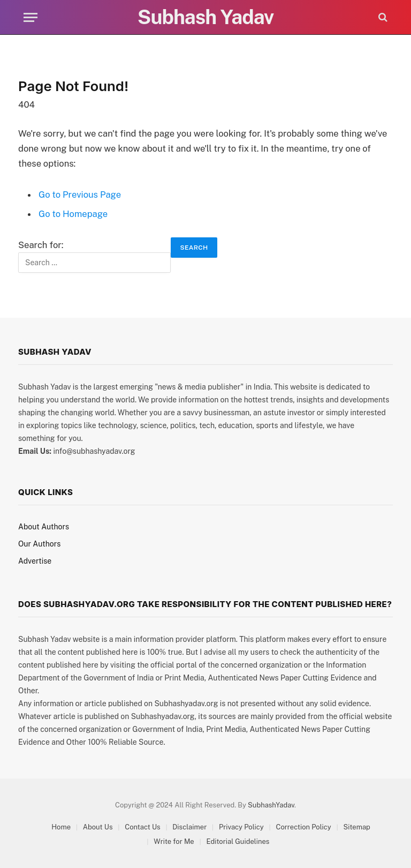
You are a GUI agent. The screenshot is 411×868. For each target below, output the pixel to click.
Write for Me (174, 841)
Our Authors (39, 544)
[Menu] (31, 17)
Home (61, 827)
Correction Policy (303, 827)
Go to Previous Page (80, 194)
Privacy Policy (241, 827)
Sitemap (356, 827)
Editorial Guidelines (238, 841)
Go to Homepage (73, 214)
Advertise (35, 561)
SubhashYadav (271, 805)
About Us (98, 827)
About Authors (44, 527)
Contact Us (142, 827)
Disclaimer (189, 827)
